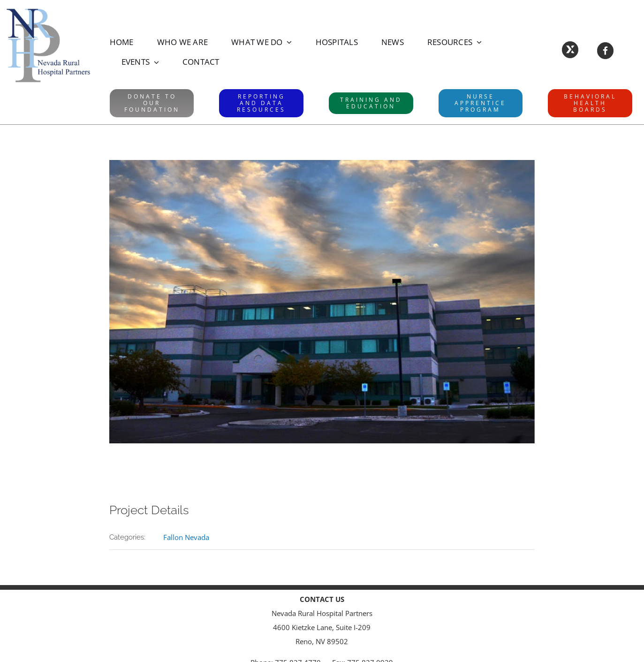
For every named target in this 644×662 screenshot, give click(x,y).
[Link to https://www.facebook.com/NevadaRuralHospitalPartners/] (605, 50)
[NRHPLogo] (48, 10)
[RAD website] (261, 103)
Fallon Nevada (186, 537)
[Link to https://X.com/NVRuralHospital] (570, 49)
